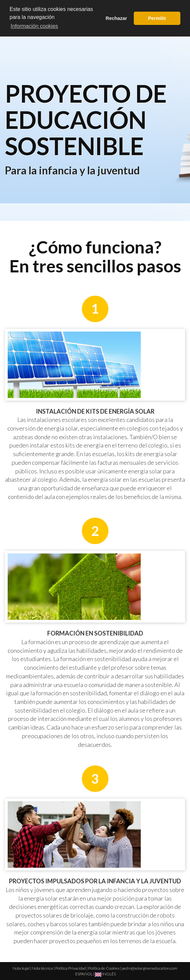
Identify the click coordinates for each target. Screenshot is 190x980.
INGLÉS (105, 974)
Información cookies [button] (34, 26)
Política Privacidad (71, 968)
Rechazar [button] (116, 18)
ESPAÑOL (84, 974)
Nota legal (21, 968)
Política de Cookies (104, 968)
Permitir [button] (157, 18)
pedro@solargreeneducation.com (150, 968)
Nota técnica (42, 968)
